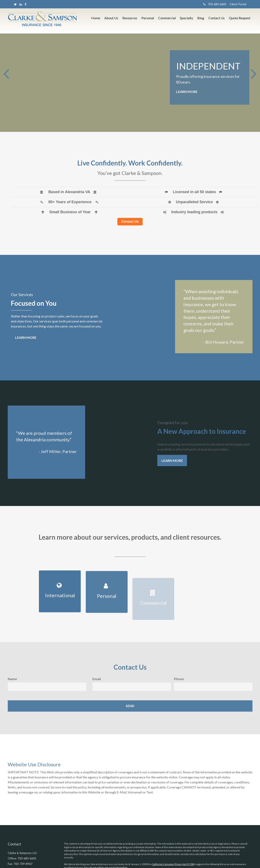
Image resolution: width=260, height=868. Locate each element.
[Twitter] (15, 4)
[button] (111, 22)
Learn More (187, 92)
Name (12, 684)
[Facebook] (26, 4)
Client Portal (236, 4)
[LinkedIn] (21, 4)
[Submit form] (130, 711)
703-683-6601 (215, 4)
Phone (179, 684)
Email (97, 684)
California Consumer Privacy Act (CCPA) (173, 864)
